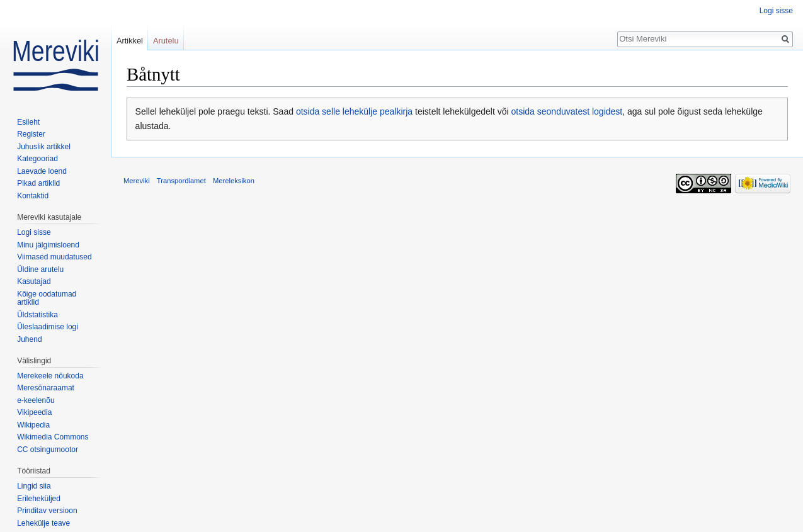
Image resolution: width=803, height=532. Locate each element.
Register (31, 134)
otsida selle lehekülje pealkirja (354, 111)
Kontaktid (33, 196)
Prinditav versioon (47, 511)
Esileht (28, 122)
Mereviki (137, 181)
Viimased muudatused (54, 257)
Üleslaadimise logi (48, 327)
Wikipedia (33, 425)
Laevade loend (42, 171)
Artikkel (130, 41)
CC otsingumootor (48, 450)
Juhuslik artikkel (44, 147)
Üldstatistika (37, 315)
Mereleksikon (234, 181)
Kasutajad (34, 281)
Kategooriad (37, 159)
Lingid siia (34, 486)
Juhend (29, 339)
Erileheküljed (39, 499)
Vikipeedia (34, 412)
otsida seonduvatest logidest (567, 111)
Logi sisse (776, 11)
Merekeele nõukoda (50, 376)
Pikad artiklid (38, 183)
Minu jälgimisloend (48, 245)
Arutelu (166, 41)
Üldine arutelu (40, 269)
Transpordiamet (181, 181)
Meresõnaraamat (46, 388)
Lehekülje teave (43, 523)
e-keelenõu (36, 400)
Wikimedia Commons (53, 437)
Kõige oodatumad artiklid (47, 298)
